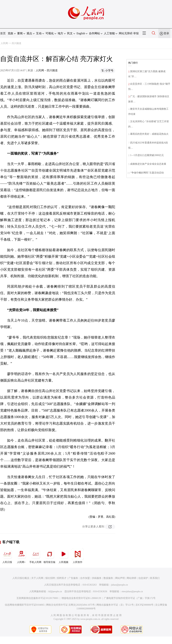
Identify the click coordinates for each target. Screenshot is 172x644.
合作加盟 (85, 578)
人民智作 (78, 556)
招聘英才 (62, 578)
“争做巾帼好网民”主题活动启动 (147, 173)
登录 (166, 33)
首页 (3, 33)
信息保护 (143, 578)
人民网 (4, 43)
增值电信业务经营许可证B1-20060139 (81, 598)
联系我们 (155, 578)
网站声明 (120, 578)
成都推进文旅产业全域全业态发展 (148, 164)
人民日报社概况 (21, 578)
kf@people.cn (55, 591)
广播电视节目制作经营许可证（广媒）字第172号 (130, 598)
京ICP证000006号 (145, 605)
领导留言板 (49, 556)
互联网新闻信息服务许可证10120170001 (38, 598)
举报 (136, 33)
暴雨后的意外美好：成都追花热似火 (149, 134)
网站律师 (131, 578)
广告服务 (73, 578)
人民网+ (21, 556)
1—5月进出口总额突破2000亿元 (147, 155)
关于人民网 (37, 578)
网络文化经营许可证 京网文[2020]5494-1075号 (71, 605)
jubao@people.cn (119, 585)
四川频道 (16, 43)
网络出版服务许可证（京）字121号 (115, 605)
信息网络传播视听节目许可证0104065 (25, 605)
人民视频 (64, 556)
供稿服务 (97, 578)
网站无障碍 (126, 33)
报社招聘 (50, 578)
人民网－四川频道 (47, 70)
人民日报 (7, 556)
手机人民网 (35, 556)
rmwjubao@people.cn (132, 591)
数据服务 (108, 578)
